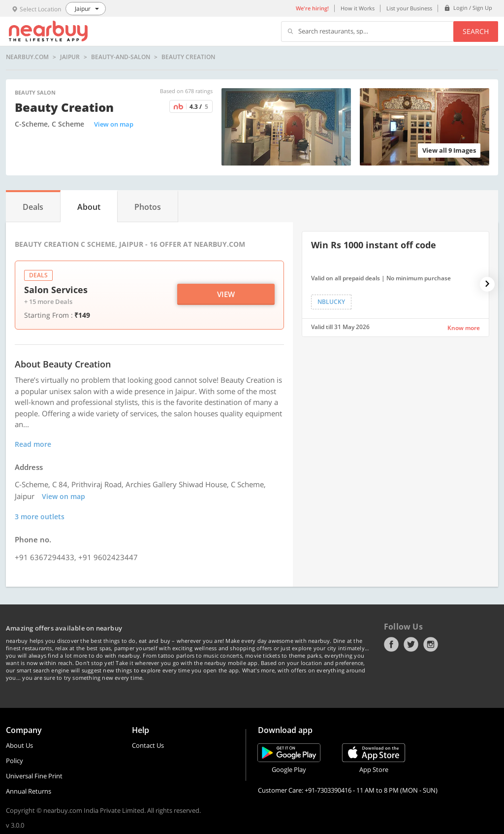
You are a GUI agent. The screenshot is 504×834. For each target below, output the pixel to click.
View (226, 294)
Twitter (411, 644)
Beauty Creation (188, 57)
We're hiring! (312, 8)
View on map (114, 124)
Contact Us (148, 745)
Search (476, 31)
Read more (33, 444)
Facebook (391, 644)
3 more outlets (40, 517)
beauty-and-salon (121, 57)
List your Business (409, 8)
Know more (464, 328)
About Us (19, 745)
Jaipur (70, 57)
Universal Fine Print (34, 776)
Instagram (431, 644)
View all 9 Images (449, 150)
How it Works (358, 8)
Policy (15, 761)
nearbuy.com (27, 57)
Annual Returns (29, 791)
